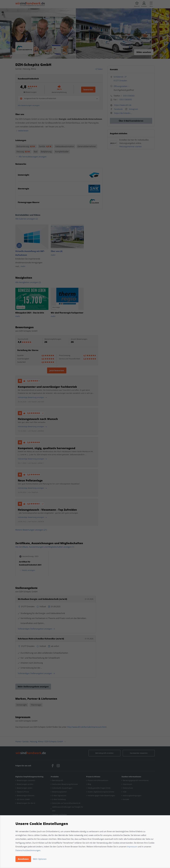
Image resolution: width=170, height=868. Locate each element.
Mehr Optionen (40, 859)
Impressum (132, 847)
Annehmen (23, 859)
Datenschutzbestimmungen (28, 850)
